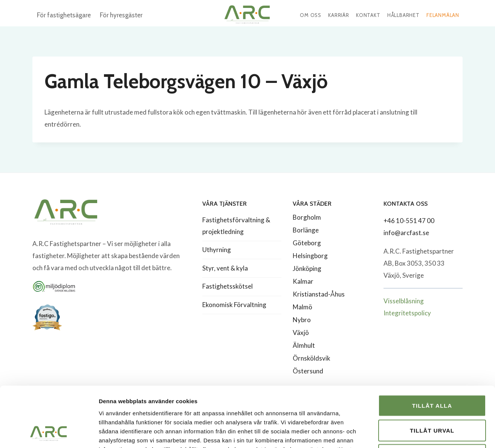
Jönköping (307, 268)
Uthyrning (217, 250)
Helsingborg (310, 256)
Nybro (302, 320)
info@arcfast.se (406, 233)
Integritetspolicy (407, 313)
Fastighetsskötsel (228, 286)
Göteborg (307, 243)
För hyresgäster (121, 15)
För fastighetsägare (64, 15)
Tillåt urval (432, 374)
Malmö (302, 307)
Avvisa (432, 398)
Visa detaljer (409, 433)
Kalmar (303, 281)
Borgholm (307, 217)
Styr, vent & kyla (225, 268)
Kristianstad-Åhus (319, 294)
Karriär (339, 15)
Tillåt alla (432, 349)
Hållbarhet (403, 15)
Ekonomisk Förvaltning (234, 305)
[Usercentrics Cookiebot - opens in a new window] (49, 433)
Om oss (311, 15)
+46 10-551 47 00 (409, 221)
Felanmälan (443, 15)
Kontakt (368, 15)
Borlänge (306, 230)
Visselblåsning (404, 301)
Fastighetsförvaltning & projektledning (236, 226)
